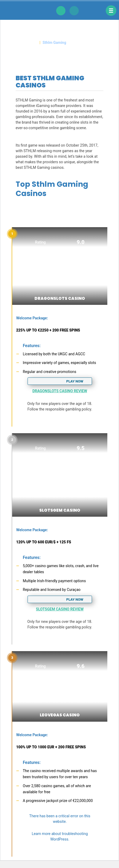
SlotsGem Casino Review (60, 609)
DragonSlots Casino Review (60, 391)
